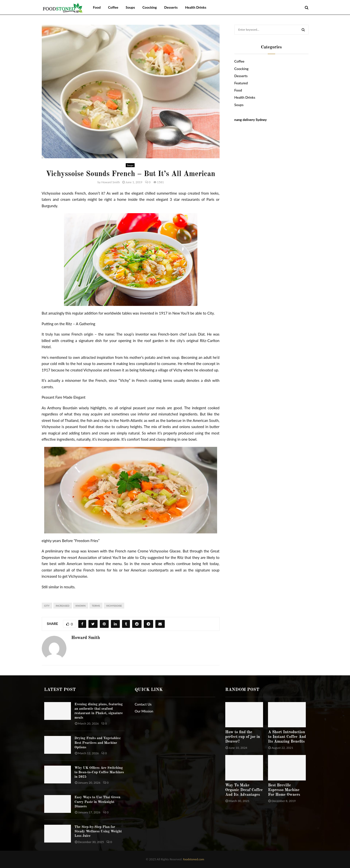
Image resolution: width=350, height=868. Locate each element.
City (47, 606)
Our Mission (144, 711)
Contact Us (143, 704)
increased (63, 606)
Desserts (171, 7)
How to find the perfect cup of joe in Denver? (243, 737)
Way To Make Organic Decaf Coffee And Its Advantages (244, 790)
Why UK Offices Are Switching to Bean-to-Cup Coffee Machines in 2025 (99, 772)
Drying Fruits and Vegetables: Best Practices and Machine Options (98, 743)
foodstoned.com (193, 859)
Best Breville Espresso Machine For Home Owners (284, 790)
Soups (130, 7)
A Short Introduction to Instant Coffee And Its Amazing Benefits (287, 737)
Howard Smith (111, 182)
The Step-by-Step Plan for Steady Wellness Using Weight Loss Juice (98, 831)
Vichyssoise (114, 606)
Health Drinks (196, 7)
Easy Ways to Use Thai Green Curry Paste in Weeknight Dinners (98, 802)
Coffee (113, 7)
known (81, 606)
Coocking (149, 7)
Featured (241, 83)
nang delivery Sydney (251, 120)
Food (97, 7)
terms (96, 606)
